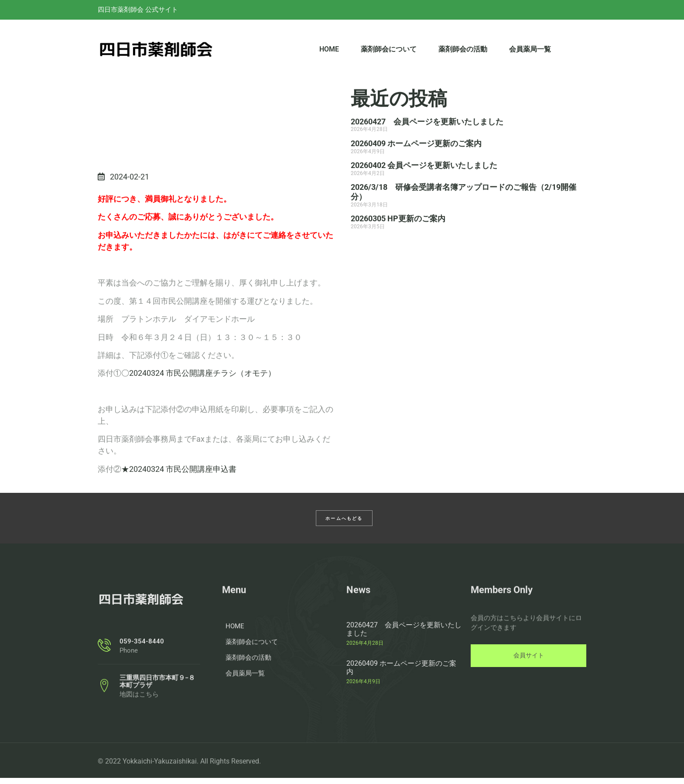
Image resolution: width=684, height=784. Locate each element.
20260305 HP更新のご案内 (398, 249)
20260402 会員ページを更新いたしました (424, 196)
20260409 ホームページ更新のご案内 (416, 174)
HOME (329, 53)
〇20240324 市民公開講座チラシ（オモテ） (198, 430)
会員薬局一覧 (530, 53)
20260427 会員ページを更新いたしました (427, 152)
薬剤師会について (389, 53)
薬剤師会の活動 (463, 53)
